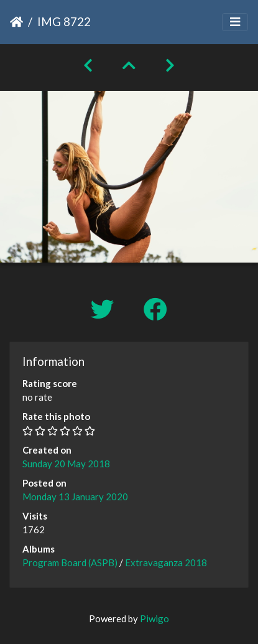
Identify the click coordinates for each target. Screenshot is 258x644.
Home (16, 22)
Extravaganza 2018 (166, 562)
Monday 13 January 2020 (75, 497)
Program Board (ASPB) (70, 562)
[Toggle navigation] (235, 22)
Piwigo (154, 618)
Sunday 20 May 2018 (66, 464)
